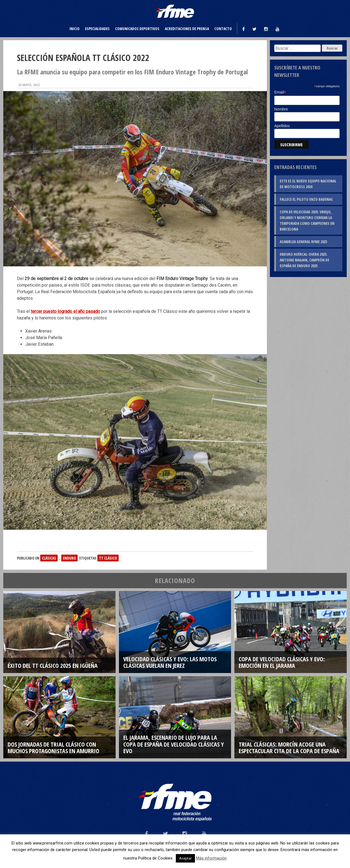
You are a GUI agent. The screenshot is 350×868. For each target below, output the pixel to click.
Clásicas (49, 558)
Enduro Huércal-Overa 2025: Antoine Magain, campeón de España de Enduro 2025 (304, 260)
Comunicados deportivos (137, 29)
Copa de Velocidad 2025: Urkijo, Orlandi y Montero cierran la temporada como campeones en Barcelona (307, 220)
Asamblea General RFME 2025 (303, 242)
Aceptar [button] (185, 858)
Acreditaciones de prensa (187, 29)
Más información (211, 858)
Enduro (69, 558)
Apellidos (282, 126)
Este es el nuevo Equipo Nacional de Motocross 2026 (308, 184)
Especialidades (97, 29)
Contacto (223, 29)
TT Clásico (108, 558)
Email (280, 92)
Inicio (75, 29)
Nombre (281, 109)
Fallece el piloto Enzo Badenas (306, 199)
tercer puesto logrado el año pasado (65, 311)
